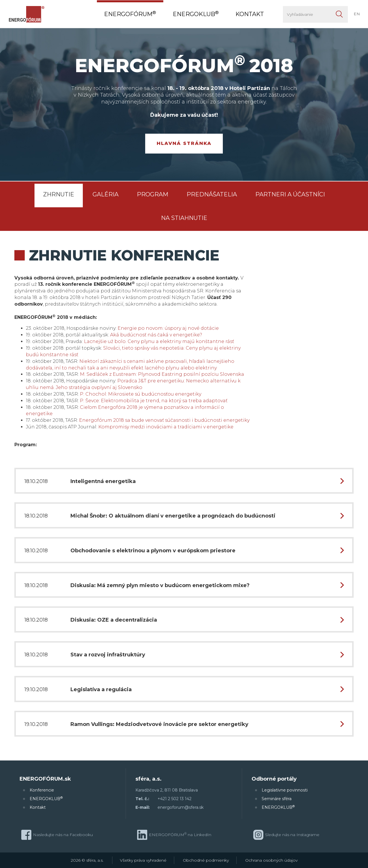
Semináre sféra (277, 799)
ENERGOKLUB (46, 799)
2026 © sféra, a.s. (87, 860)
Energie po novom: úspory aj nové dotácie (168, 328)
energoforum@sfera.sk (181, 807)
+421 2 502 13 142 (175, 799)
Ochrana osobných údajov (271, 860)
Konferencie (42, 790)
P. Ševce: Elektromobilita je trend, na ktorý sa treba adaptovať (154, 401)
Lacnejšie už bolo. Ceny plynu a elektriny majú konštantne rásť (159, 341)
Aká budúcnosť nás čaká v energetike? (156, 335)
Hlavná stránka (184, 143)
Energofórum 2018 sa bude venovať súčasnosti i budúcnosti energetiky (164, 420)
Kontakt (38, 807)
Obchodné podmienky (206, 860)
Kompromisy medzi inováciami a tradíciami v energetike (166, 427)
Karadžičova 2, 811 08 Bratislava (167, 790)
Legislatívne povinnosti (285, 790)
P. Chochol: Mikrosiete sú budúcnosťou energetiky (141, 394)
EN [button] (357, 14)
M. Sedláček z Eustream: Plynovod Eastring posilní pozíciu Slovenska (162, 374)
